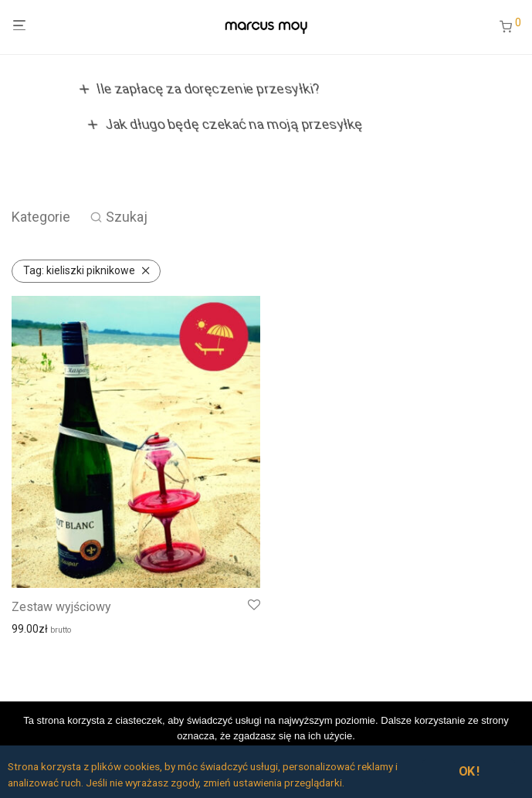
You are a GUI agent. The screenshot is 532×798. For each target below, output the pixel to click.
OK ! (469, 771)
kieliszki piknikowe (79, 270)
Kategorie (41, 217)
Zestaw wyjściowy (61, 607)
